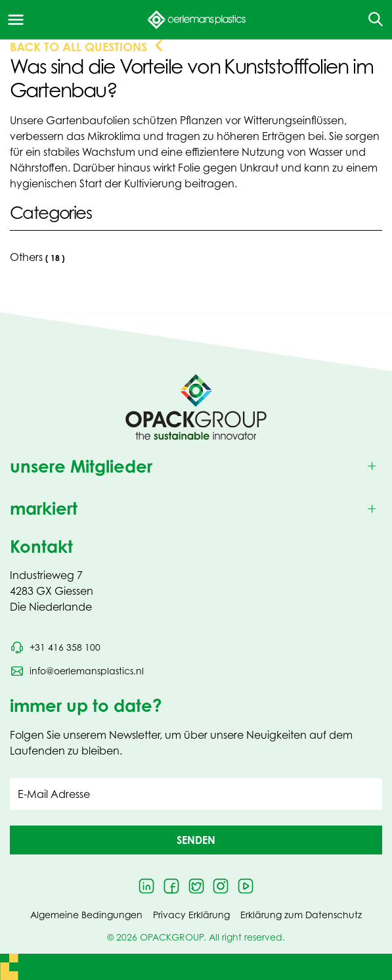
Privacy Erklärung (191, 915)
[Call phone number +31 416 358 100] (55, 647)
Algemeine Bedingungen (86, 915)
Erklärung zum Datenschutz (301, 915)
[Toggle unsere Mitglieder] (196, 466)
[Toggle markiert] (196, 509)
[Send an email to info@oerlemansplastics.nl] (77, 671)
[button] (196, 840)
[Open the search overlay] (371, 20)
